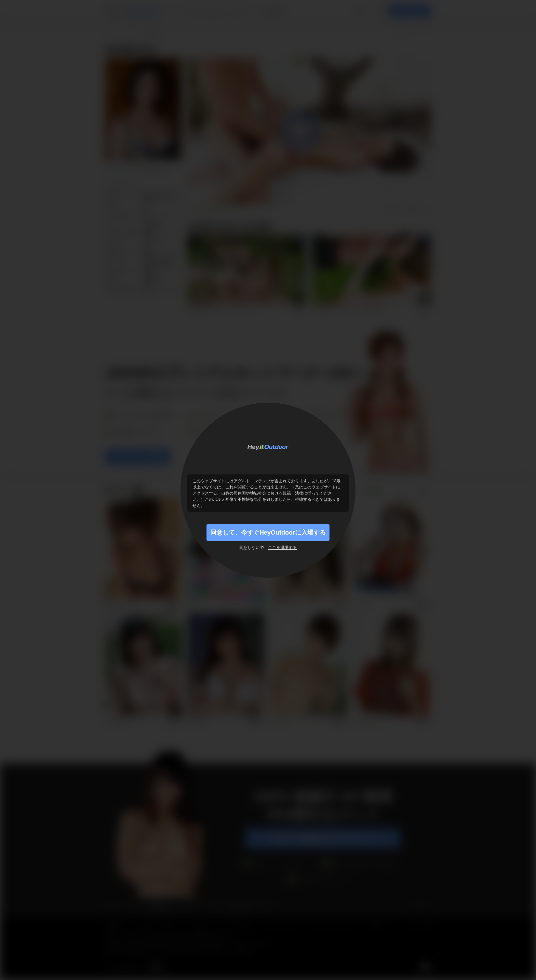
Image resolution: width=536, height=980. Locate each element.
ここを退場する (282, 548)
